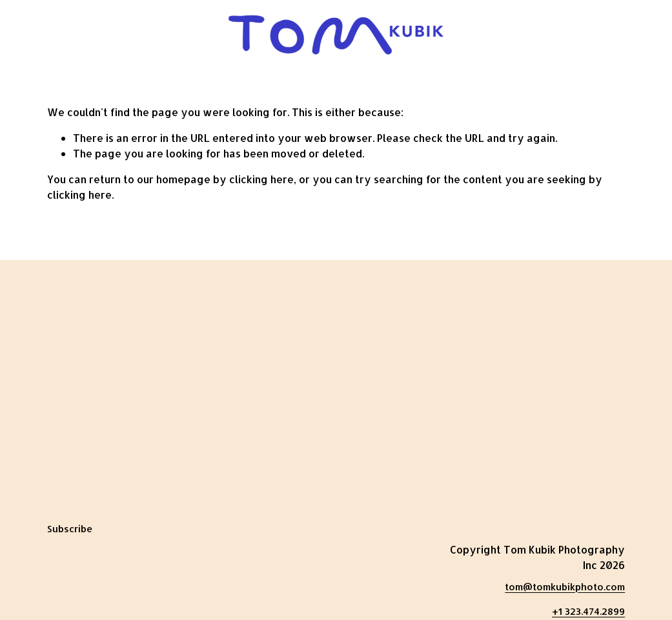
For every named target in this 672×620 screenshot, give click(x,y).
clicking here (261, 179)
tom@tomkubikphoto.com (565, 587)
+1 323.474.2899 (588, 611)
